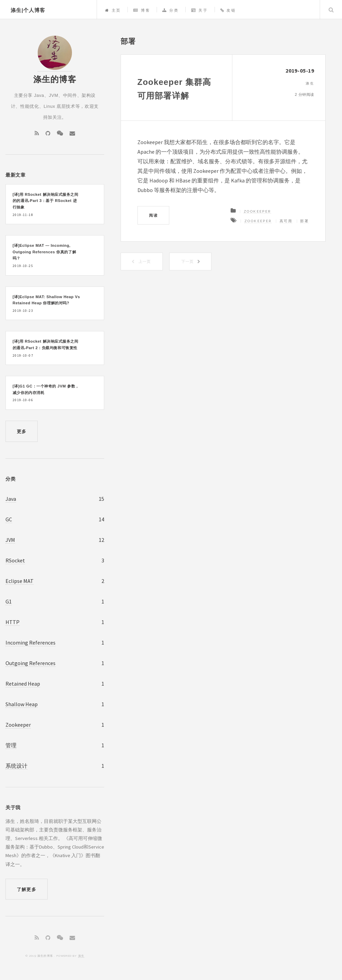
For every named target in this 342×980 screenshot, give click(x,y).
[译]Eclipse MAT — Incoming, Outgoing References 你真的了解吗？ (44, 252)
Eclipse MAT (20, 581)
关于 (200, 10)
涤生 (81, 956)
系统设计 (16, 766)
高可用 (286, 221)
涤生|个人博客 (28, 10)
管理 (11, 745)
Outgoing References (30, 663)
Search (331, 10)
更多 (22, 431)
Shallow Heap (22, 704)
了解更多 (27, 889)
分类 (170, 10)
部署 (304, 221)
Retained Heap (23, 684)
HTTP (13, 622)
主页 (113, 10)
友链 (228, 10)
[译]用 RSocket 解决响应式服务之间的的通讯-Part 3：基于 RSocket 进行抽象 (46, 201)
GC (9, 519)
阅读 (153, 215)
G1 (9, 601)
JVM (10, 540)
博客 (142, 10)
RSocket (15, 560)
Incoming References (30, 642)
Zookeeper (257, 211)
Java (11, 499)
